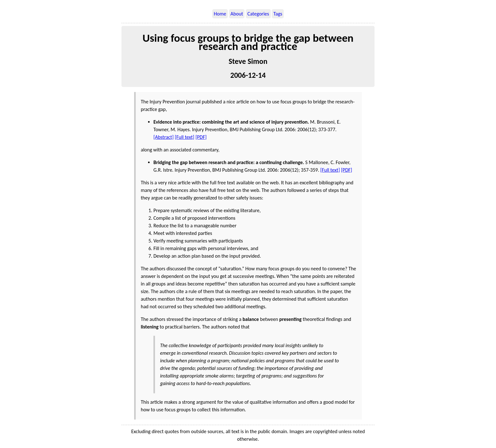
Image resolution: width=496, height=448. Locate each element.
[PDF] (201, 137)
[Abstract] (164, 137)
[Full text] (185, 137)
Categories (258, 14)
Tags (278, 14)
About (237, 14)
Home (220, 14)
